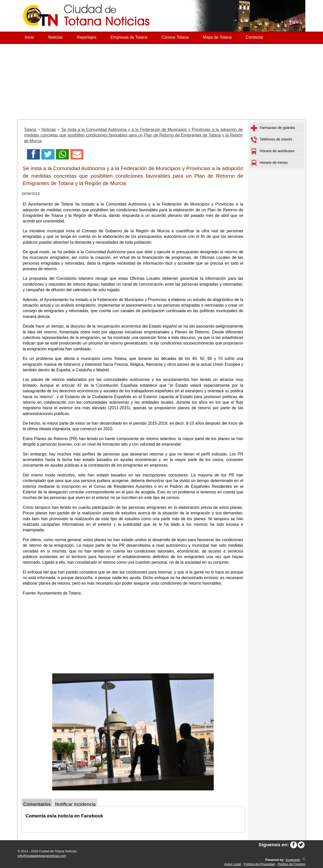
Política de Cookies (291, 864)
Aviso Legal (233, 864)
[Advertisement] (161, 82)
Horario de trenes (269, 163)
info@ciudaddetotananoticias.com (42, 856)
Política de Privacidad (259, 864)
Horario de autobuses (273, 151)
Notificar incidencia (75, 804)
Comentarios (37, 804)
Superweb (293, 860)
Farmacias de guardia (273, 128)
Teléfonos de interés (272, 140)
